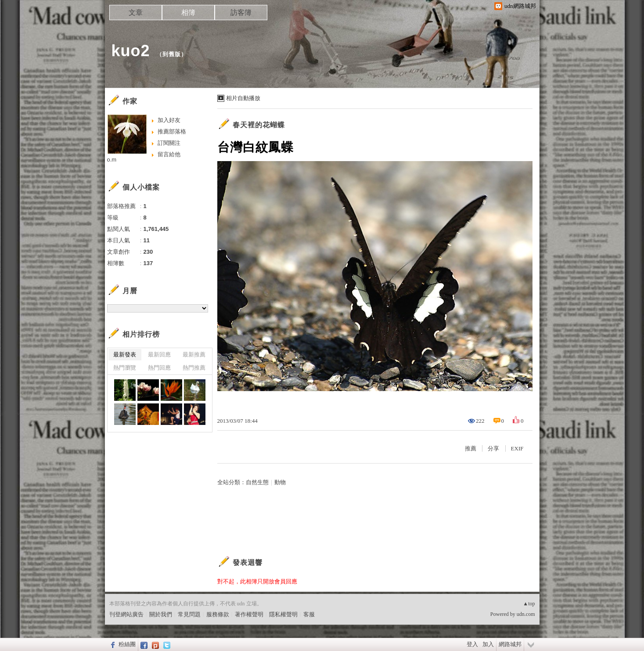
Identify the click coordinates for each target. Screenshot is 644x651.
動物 (280, 482)
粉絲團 (127, 644)
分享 (493, 448)
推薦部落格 (172, 131)
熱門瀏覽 (125, 368)
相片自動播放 (243, 98)
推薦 (471, 448)
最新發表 (125, 354)
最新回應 (159, 354)
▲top (529, 604)
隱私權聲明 (283, 614)
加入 (488, 644)
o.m (112, 160)
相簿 (188, 13)
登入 (472, 644)
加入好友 (169, 120)
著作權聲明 (249, 614)
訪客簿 (241, 13)
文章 (136, 13)
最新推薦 (194, 354)
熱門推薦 (194, 368)
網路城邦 (510, 644)
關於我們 (161, 614)
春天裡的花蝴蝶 (259, 125)
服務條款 (218, 614)
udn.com (526, 614)
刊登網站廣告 (126, 614)
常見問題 (189, 614)
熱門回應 (159, 368)
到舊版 (172, 54)
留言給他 (169, 154)
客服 (309, 614)
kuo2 (131, 51)
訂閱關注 (169, 143)
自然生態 (257, 482)
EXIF (517, 448)
